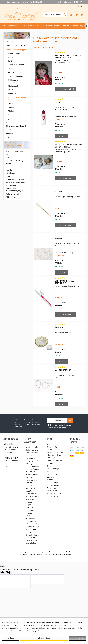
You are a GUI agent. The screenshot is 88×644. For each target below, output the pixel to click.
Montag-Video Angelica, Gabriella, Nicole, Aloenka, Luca (32, 533)
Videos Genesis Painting (31, 481)
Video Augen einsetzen (30, 512)
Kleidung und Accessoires (13, 81)
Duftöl (10, 61)
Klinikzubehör (13, 86)
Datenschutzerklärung (14, 165)
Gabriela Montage (32, 527)
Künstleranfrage (12, 177)
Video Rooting (31, 521)
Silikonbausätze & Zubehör (16, 126)
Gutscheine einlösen (54, 461)
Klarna (8, 168)
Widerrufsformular (13, 198)
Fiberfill (59, 239)
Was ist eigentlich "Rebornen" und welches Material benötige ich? (32, 451)
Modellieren (10, 130)
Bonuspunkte (52, 447)
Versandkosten (49, 552)
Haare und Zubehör (15, 76)
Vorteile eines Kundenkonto (52, 489)
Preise (8, 180)
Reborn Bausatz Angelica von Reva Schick (68, 57)
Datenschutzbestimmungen (62, 425)
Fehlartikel (51, 458)
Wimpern (11, 107)
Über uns (50, 477)
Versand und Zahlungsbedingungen (15, 194)
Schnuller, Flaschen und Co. (17, 98)
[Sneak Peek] (12, 26)
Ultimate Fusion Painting (32, 476)
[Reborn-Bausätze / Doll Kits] (31, 26)
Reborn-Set (12, 94)
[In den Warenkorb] (65, 89)
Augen (10, 57)
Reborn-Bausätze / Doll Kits (16, 46)
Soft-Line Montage (33, 524)
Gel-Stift (59, 192)
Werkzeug (11, 103)
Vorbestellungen (53, 485)
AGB (7, 159)
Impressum (10, 171)
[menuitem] (82, 15)
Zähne (10, 115)
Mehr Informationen (49, 631)
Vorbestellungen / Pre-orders (14, 121)
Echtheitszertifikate (54, 455)
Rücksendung (11, 190)
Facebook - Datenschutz (15, 183)
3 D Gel (58, 102)
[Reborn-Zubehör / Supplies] (57, 26)
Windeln (11, 111)
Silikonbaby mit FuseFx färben (31, 542)
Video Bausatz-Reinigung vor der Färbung (32, 461)
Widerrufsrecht (12, 201)
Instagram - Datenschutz (15, 187)
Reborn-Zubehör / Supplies (16, 50)
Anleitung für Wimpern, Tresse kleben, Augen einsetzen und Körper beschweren (32, 501)
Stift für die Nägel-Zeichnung (65, 282)
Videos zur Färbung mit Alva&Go (30, 488)
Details (62, 136)
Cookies (9, 162)
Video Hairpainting (30, 517)
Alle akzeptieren (44, 638)
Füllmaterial (12, 69)
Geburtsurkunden (14, 72)
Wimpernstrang (63, 370)
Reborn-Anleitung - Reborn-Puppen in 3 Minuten (32, 469)
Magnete (60, 328)
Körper (10, 90)
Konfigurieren (77, 638)
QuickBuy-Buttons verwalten (16, 143)
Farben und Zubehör (16, 65)
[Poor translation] (8, 573)
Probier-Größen (14, 53)
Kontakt (9, 174)
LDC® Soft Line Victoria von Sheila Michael (69, 146)
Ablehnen (11, 638)
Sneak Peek (10, 42)
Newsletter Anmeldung (15, 155)
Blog (8, 138)
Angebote (10, 134)
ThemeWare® (67, 554)
